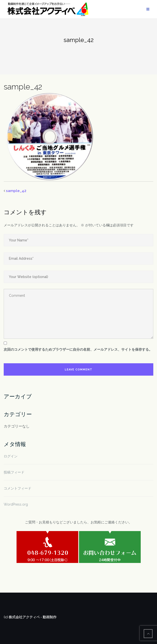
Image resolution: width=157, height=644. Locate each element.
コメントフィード (18, 488)
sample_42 (16, 191)
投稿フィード (14, 472)
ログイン (11, 456)
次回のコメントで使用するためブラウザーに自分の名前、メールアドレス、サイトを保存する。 (78, 349)
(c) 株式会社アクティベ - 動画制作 (30, 617)
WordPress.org (16, 504)
